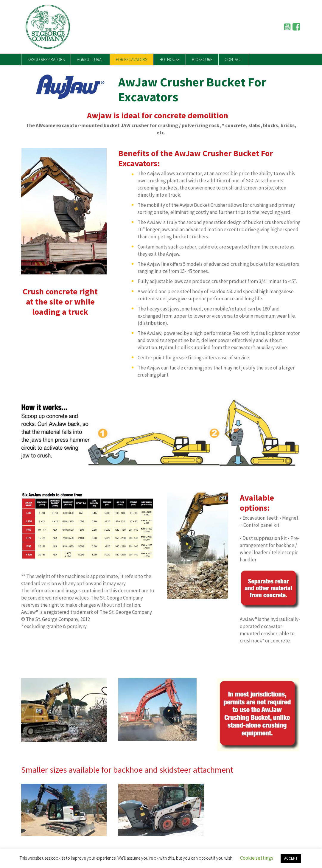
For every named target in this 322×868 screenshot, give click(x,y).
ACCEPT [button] (291, 858)
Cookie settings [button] (257, 858)
